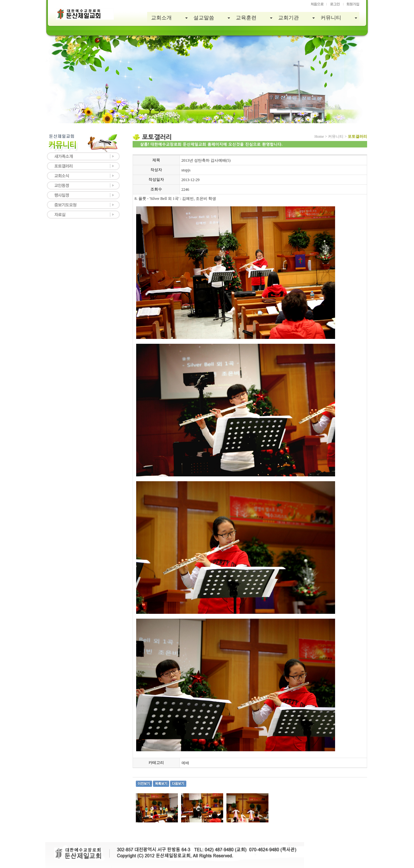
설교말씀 (204, 18)
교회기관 (289, 18)
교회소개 (161, 18)
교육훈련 (246, 18)
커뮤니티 (331, 18)
